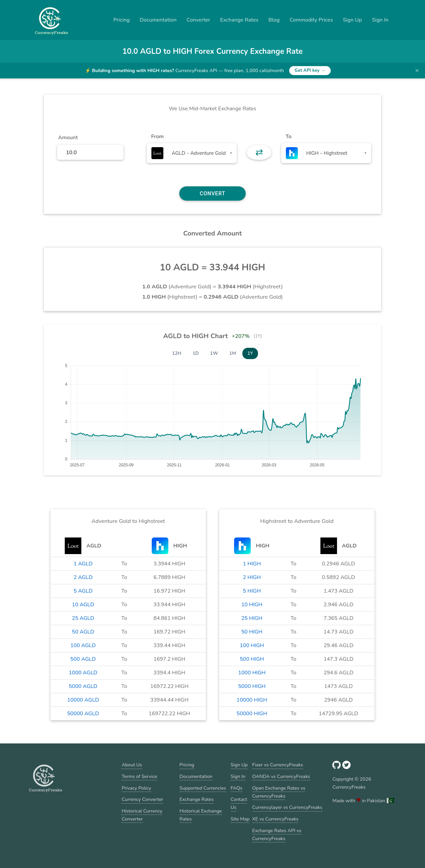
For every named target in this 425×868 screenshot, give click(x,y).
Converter (198, 20)
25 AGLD (83, 618)
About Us (132, 765)
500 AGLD (83, 659)
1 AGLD (83, 564)
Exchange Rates (239, 20)
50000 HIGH (252, 714)
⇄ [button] (259, 152)
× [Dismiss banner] (417, 70)
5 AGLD (83, 591)
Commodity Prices (311, 20)
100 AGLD (83, 645)
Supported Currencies (203, 788)
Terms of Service (139, 776)
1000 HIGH (252, 673)
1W (214, 353)
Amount (68, 138)
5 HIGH (252, 591)
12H (177, 353)
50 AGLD (83, 632)
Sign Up (353, 20)
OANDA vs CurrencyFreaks (281, 776)
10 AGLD (83, 605)
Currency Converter (142, 799)
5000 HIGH (252, 686)
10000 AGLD (83, 700)
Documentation (158, 20)
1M (233, 353)
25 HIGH (252, 618)
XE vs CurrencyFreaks (275, 819)
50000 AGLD (83, 714)
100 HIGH (252, 645)
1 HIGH (252, 564)
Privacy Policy (136, 788)
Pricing (122, 20)
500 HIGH (252, 659)
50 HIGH (252, 632)
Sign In (380, 20)
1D (196, 353)
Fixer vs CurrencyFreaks (278, 765)
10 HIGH (252, 605)
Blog (274, 20)
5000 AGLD (83, 686)
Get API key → (310, 70)
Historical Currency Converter (142, 815)
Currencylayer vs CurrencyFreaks (287, 807)
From (157, 137)
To (289, 137)
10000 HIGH (252, 700)
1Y (250, 353)
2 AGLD (83, 577)
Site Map (240, 819)
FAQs (237, 788)
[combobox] (192, 153)
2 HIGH (252, 577)
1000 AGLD (83, 673)
